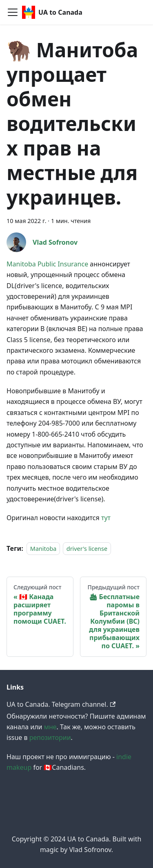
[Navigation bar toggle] (13, 12)
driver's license (87, 549)
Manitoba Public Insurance (47, 264)
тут (106, 518)
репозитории (50, 737)
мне (50, 727)
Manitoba (43, 549)
